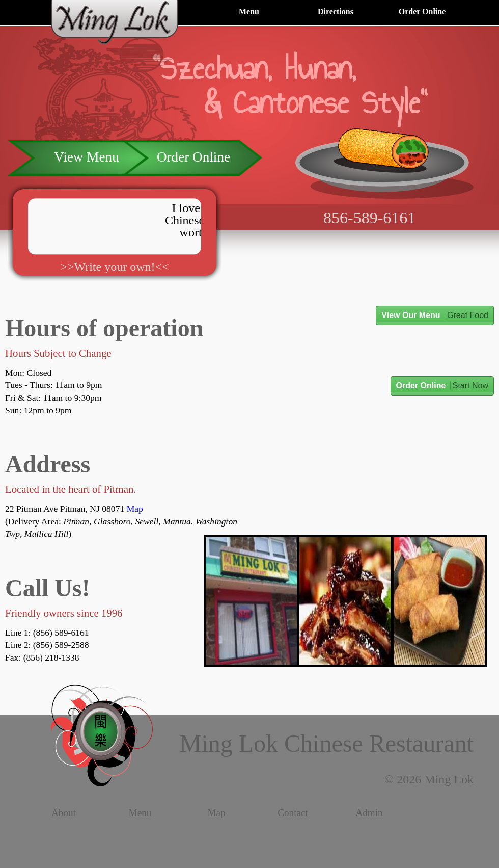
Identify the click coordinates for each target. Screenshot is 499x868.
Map (135, 509)
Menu (249, 11)
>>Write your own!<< (114, 267)
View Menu (86, 157)
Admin (369, 813)
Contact (293, 813)
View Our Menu (435, 315)
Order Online (422, 11)
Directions (336, 11)
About (64, 813)
